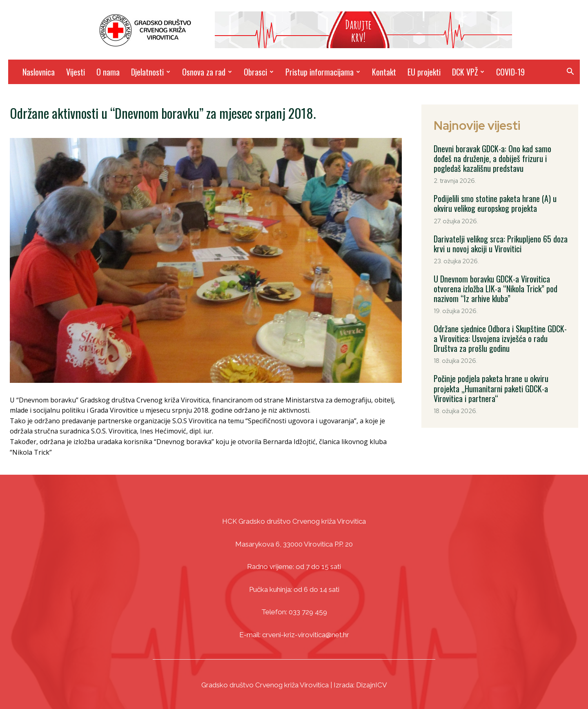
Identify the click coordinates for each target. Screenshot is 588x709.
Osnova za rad (207, 72)
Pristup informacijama (323, 72)
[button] (570, 72)
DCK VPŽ (468, 72)
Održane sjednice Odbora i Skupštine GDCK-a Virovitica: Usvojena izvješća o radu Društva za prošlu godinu (500, 338)
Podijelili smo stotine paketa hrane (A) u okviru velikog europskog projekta (495, 203)
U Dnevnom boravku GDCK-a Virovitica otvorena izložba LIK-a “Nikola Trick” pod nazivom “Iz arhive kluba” (496, 288)
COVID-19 (510, 72)
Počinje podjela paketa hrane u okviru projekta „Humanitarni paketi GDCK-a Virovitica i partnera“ (491, 388)
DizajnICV (372, 685)
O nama (108, 72)
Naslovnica (39, 72)
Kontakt (384, 72)
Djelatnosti (151, 72)
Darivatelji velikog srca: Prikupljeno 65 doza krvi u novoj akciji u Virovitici (500, 243)
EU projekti (424, 72)
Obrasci (259, 72)
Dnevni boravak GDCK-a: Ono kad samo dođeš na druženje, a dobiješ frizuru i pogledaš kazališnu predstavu (492, 158)
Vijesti (76, 72)
